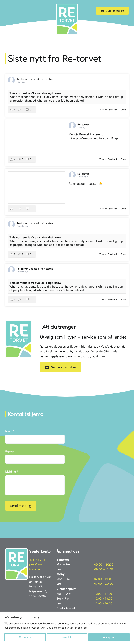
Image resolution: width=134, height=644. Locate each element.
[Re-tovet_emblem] (67, 5)
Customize (25, 637)
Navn (10, 431)
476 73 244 (37, 560)
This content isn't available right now (35, 93)
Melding (12, 472)
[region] (67, 628)
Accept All (109, 637)
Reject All (67, 637)
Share (123, 110)
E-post (11, 451)
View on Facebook (109, 110)
